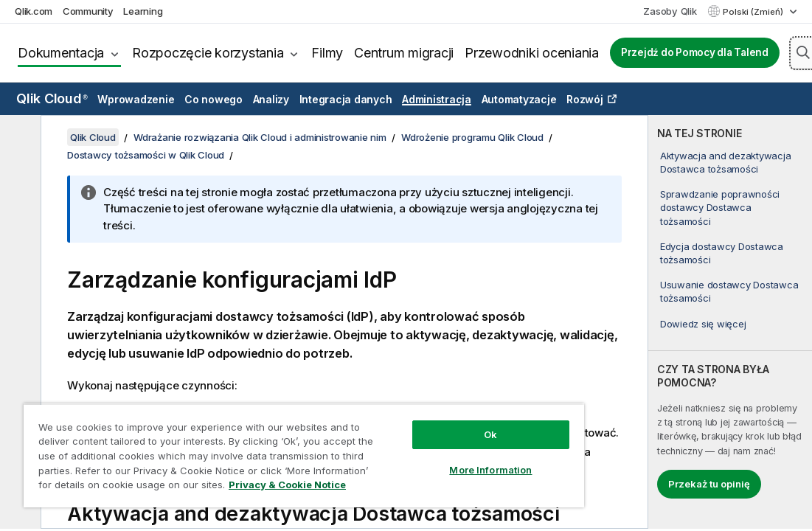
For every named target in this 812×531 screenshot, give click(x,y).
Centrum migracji (404, 53)
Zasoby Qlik (670, 11)
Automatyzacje (519, 99)
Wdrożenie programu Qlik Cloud (472, 137)
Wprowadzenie (136, 99)
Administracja (437, 99)
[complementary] (730, 322)
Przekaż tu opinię (709, 484)
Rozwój (585, 99)
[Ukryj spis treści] (18, 138)
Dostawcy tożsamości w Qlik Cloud (146, 155)
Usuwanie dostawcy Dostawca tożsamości (729, 291)
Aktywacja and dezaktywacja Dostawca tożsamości (726, 162)
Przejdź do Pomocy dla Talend (695, 52)
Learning (143, 11)
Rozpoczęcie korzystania (208, 53)
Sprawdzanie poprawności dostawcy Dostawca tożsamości (720, 207)
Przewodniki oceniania (532, 53)
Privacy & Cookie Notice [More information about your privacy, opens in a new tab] (287, 485)
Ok (490, 434)
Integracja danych (346, 99)
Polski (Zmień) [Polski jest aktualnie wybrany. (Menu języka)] (754, 12)
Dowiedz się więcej (703, 324)
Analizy (271, 99)
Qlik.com (34, 11)
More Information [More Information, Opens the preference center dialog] (490, 470)
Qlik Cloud (52, 98)
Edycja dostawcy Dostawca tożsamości (722, 253)
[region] (304, 455)
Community (88, 11)
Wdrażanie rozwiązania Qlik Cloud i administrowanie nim (260, 137)
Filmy (327, 53)
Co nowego (214, 99)
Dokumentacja (61, 53)
